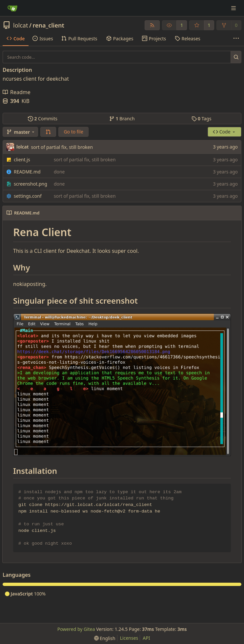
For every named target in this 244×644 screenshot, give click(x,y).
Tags (202, 119)
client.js (22, 160)
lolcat (20, 25)
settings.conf (28, 196)
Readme (17, 92)
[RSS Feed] (152, 25)
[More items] (236, 39)
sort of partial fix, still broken (62, 147)
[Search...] (236, 57)
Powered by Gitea (76, 629)
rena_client (49, 25)
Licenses (129, 638)
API (146, 638)
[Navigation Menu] (234, 8)
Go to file (73, 132)
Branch (122, 119)
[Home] (12, 8)
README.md (27, 172)
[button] (48, 132)
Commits (43, 119)
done (59, 172)
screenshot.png (30, 184)
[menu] (105, 638)
